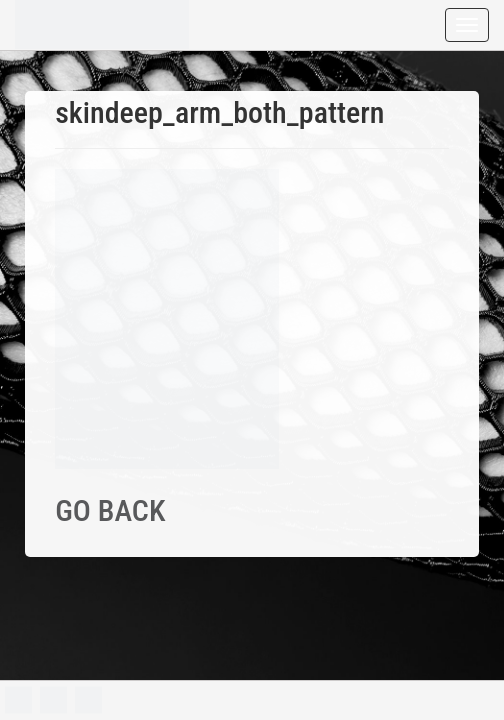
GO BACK (110, 510)
